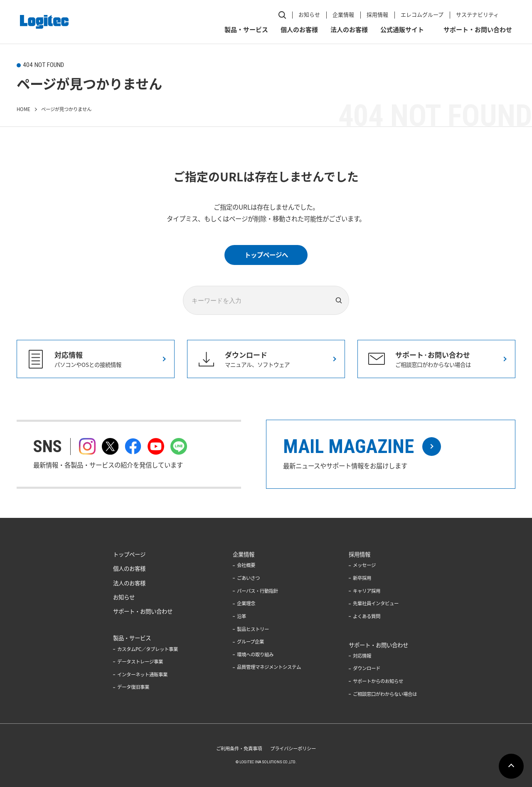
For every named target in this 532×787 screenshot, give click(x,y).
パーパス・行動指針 (257, 591)
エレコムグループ (422, 14)
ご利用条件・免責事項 (239, 749)
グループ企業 (250, 642)
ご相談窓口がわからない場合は (385, 694)
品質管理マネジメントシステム (269, 667)
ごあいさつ (248, 578)
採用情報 (377, 14)
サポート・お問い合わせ (478, 30)
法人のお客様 (349, 30)
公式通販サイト (402, 30)
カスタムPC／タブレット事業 (148, 649)
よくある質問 (367, 616)
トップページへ (266, 255)
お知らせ (309, 14)
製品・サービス (246, 30)
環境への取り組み (255, 655)
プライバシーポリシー (293, 749)
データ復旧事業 (133, 687)
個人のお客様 (299, 30)
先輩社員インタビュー (376, 603)
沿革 (241, 616)
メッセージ (364, 565)
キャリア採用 (367, 591)
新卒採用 (362, 578)
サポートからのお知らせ (378, 681)
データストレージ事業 (140, 662)
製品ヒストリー (253, 629)
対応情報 (362, 656)
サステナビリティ (477, 14)
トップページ (129, 554)
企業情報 (343, 14)
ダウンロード (367, 668)
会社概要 (246, 565)
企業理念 (246, 603)
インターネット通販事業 (142, 674)
